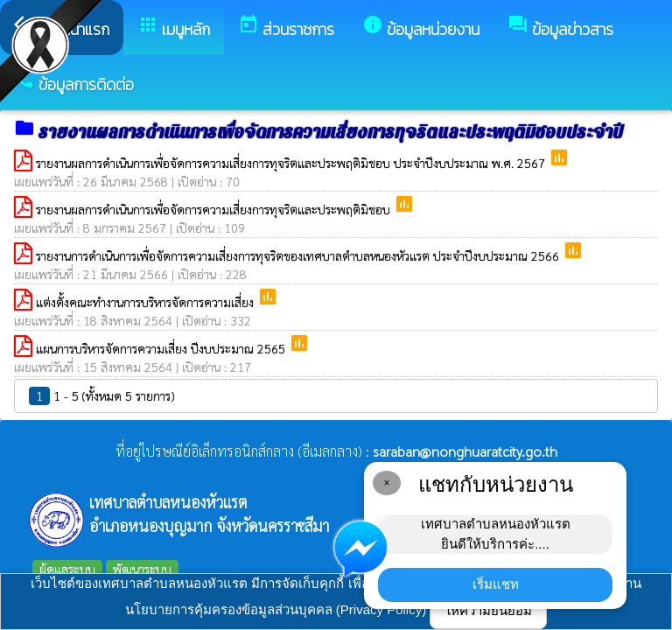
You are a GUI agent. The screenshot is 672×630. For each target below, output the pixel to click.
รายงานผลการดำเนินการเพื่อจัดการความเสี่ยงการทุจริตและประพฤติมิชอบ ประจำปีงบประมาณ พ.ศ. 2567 (292, 163)
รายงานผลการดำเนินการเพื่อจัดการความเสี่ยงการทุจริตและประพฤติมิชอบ (215, 209)
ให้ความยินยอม (488, 610)
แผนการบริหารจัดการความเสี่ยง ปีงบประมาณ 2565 (162, 348)
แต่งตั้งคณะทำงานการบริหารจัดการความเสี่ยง (147, 302)
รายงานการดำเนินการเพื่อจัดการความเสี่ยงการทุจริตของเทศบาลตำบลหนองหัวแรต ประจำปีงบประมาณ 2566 (299, 255)
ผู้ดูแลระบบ (67, 569)
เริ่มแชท (496, 584)
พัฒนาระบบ (142, 569)
